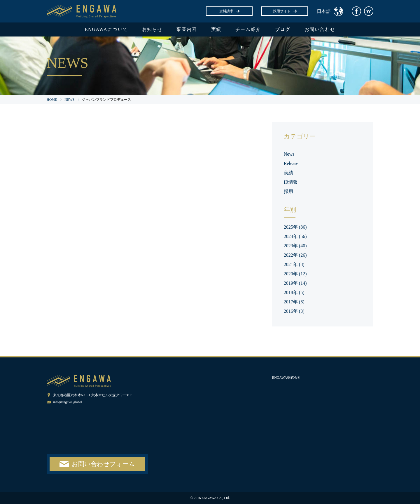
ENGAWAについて (106, 29)
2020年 (295, 274)
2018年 (294, 292)
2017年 (294, 302)
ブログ (283, 29)
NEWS (69, 100)
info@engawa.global (68, 402)
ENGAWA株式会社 (287, 378)
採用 (288, 191)
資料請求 (229, 11)
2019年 (295, 283)
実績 (216, 29)
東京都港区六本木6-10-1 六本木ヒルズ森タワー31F (92, 395)
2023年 (295, 246)
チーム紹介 (248, 29)
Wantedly (369, 11)
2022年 (295, 255)
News (289, 154)
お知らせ (152, 29)
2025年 (295, 227)
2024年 (295, 236)
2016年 (294, 311)
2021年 (294, 264)
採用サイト (285, 11)
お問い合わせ (320, 29)
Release (291, 163)
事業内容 (187, 29)
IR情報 (291, 182)
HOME (52, 100)
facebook (356, 11)
